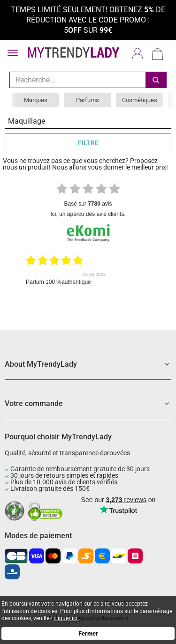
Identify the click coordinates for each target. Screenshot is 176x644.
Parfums (88, 100)
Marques (36, 100)
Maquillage (27, 121)
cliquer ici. (66, 618)
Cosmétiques (140, 100)
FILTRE (88, 143)
